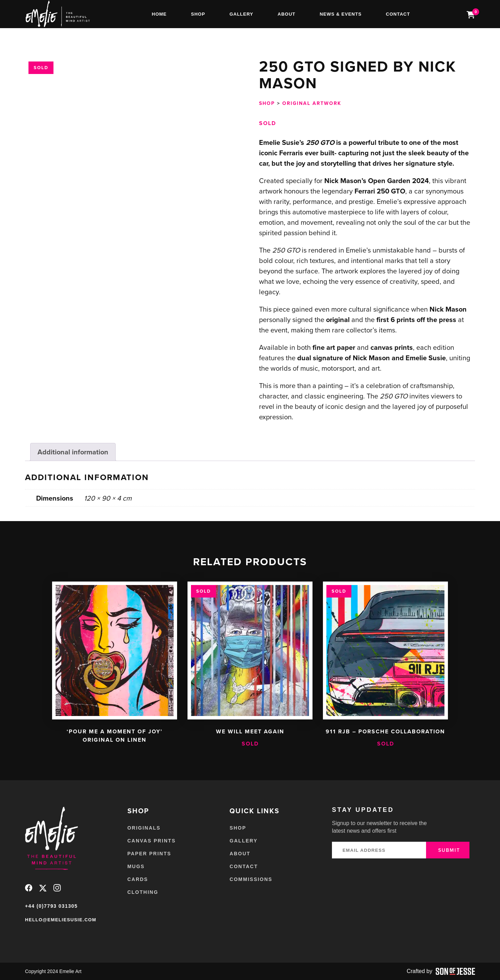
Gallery (241, 14)
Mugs (136, 866)
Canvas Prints (152, 841)
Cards (138, 879)
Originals (144, 828)
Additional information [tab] (73, 452)
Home (159, 14)
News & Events (341, 14)
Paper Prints (149, 854)
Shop (198, 14)
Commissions (251, 879)
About (287, 14)
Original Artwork (312, 103)
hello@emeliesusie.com (61, 920)
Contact (398, 14)
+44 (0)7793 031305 (51, 906)
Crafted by (441, 971)
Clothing (143, 892)
